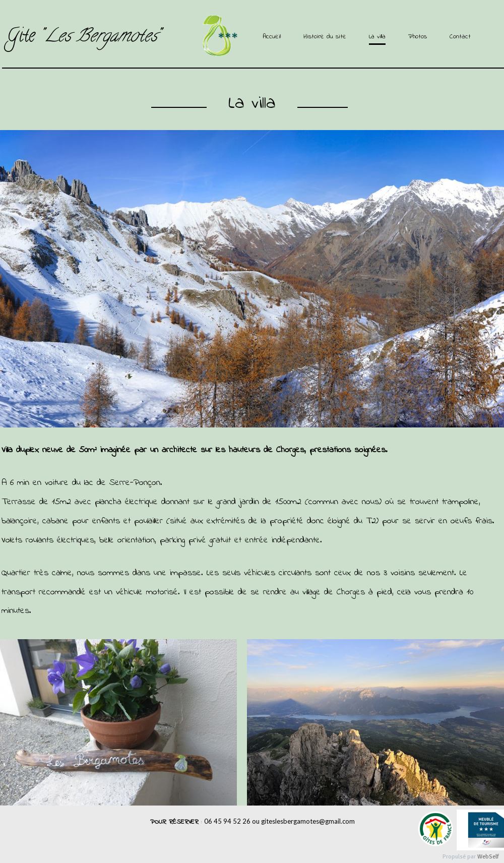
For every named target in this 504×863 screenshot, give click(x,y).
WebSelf (488, 857)
